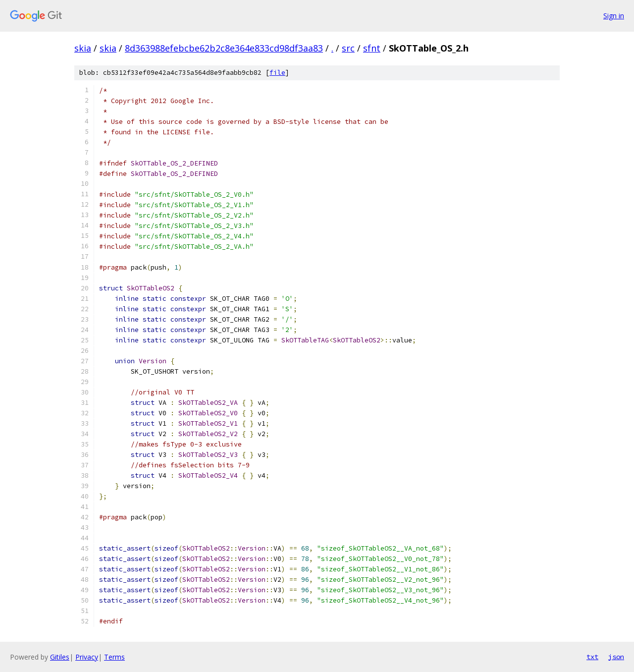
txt (592, 657)
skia (83, 48)
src (348, 48)
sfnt (372, 48)
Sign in (614, 16)
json (616, 657)
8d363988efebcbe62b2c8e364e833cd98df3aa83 (224, 48)
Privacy (87, 657)
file (277, 73)
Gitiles (60, 657)
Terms (114, 657)
